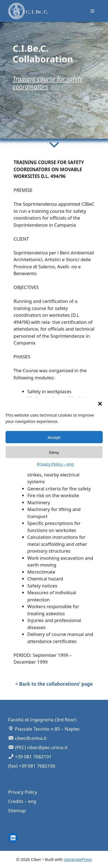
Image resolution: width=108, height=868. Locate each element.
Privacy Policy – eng (55, 464)
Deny (54, 452)
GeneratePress (78, 859)
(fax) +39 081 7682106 (32, 766)
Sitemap (17, 810)
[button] (100, 404)
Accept (54, 437)
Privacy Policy (23, 792)
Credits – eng (22, 801)
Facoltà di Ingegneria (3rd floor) (42, 720)
